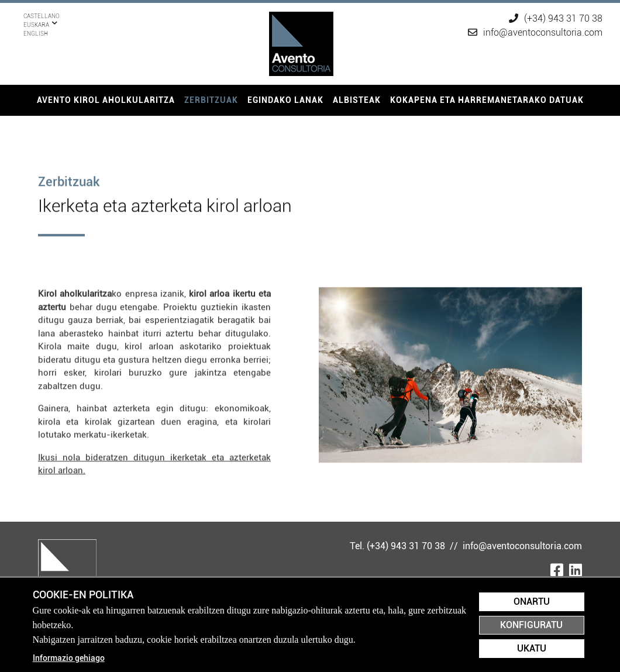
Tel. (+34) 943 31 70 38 (399, 546)
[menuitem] (106, 100)
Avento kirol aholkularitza (106, 100)
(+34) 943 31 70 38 (556, 18)
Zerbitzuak (211, 100)
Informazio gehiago (69, 658)
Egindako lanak (285, 100)
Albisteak (357, 100)
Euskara (36, 16)
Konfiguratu (531, 625)
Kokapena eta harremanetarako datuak (487, 100)
